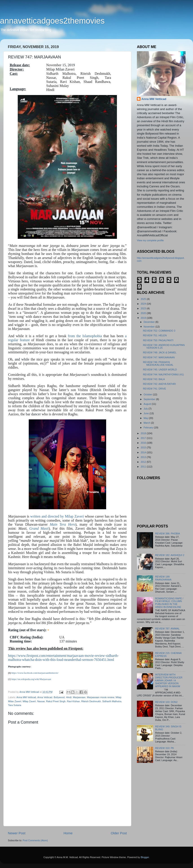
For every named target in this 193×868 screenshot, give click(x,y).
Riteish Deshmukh (91, 701)
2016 (144, 443)
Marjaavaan (79, 697)
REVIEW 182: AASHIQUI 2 (170, 555)
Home (68, 833)
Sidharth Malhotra (112, 701)
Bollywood (59, 697)
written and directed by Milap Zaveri (58, 516)
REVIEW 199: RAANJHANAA (163, 578)
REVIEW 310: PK (164, 748)
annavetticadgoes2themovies (52, 21)
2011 (144, 467)
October (148, 394)
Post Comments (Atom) (35, 840)
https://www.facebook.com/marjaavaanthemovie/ (35, 673)
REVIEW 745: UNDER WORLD (160, 370)
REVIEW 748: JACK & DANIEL (160, 352)
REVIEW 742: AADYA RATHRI (159, 384)
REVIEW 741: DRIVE (155, 389)
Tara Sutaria (15, 705)
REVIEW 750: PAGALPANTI (158, 340)
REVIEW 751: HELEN (155, 335)
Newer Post (17, 833)
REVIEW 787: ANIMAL (167, 629)
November (150, 327)
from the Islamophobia (85, 336)
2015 (144, 447)
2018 (144, 433)
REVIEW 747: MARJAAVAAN (159, 357)
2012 (144, 462)
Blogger (145, 857)
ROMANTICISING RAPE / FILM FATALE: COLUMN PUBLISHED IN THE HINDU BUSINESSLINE (169, 603)
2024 (144, 304)
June (147, 413)
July (146, 409)
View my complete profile (150, 240)
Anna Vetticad (45, 697)
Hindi (69, 697)
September (150, 399)
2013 (144, 457)
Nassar (41, 701)
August (148, 404)
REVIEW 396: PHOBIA (167, 534)
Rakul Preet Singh (56, 701)
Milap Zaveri (29, 701)
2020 (144, 313)
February (149, 427)
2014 (144, 452)
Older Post (119, 833)
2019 (144, 318)
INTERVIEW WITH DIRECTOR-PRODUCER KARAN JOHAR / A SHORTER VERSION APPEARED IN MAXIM (169, 680)
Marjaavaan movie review (101, 697)
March (147, 423)
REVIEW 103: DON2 (166, 702)
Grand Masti (39, 528)
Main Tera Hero (63, 524)
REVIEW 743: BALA (154, 379)
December (150, 322)
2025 (144, 299)
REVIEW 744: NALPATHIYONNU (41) (163, 374)
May (146, 418)
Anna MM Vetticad (26, 697)
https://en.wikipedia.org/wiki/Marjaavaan (31, 679)
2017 (144, 438)
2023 (144, 308)
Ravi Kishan (73, 701)
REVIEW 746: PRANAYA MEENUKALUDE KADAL (158, 364)
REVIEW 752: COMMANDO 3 (159, 331)
